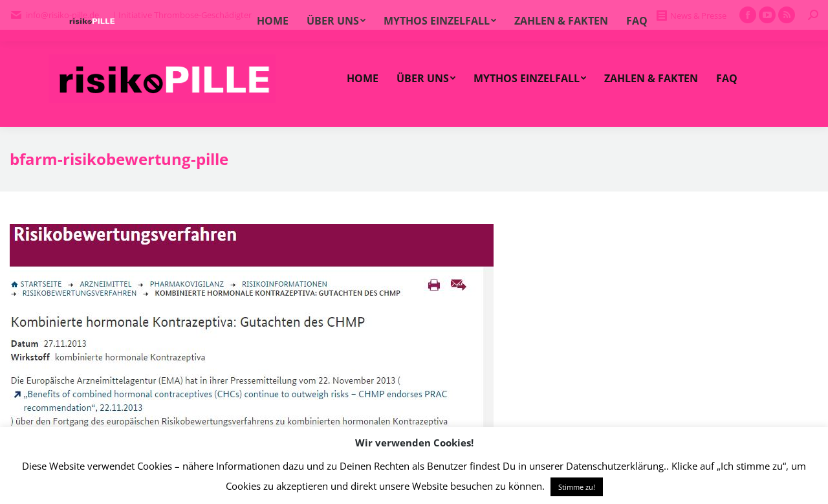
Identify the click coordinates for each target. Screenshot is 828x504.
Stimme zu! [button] (577, 487)
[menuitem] (363, 78)
